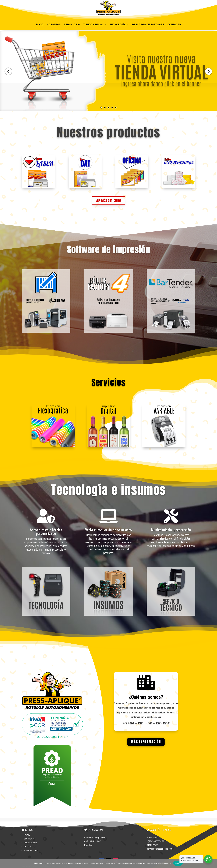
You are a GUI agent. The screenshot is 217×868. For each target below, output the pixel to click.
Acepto (178, 863)
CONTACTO (174, 25)
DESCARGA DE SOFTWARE (148, 25)
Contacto (30, 846)
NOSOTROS (54, 25)
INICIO (40, 25)
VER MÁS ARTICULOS (109, 200)
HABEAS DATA (31, 850)
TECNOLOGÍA (118, 25)
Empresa (29, 838)
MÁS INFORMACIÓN (146, 741)
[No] (213, 863)
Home (27, 834)
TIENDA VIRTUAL (93, 25)
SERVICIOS (70, 25)
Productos (31, 842)
